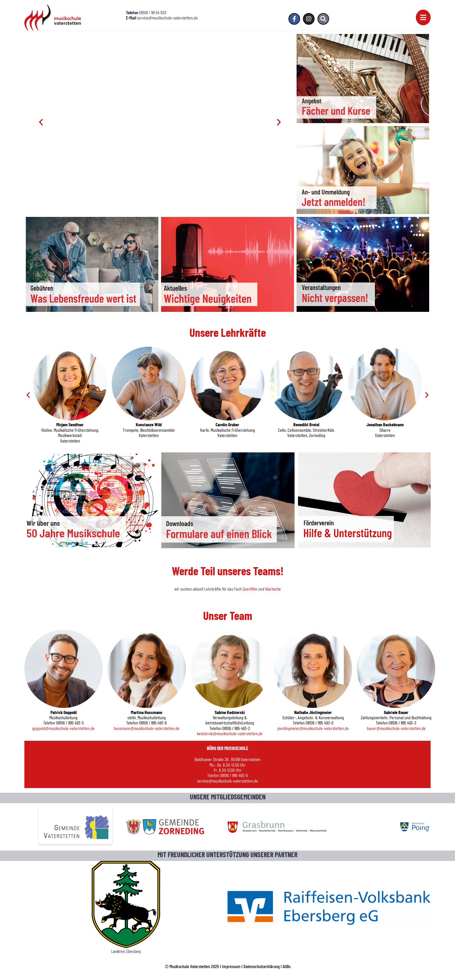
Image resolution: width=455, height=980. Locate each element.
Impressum (231, 966)
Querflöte (250, 589)
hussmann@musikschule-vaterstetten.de (147, 728)
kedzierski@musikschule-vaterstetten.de (230, 733)
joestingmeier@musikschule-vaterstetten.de (313, 728)
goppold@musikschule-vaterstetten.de (63, 728)
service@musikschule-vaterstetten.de (228, 781)
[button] (41, 122)
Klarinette (273, 589)
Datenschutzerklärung (262, 966)
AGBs (287, 966)
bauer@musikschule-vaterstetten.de (396, 728)
